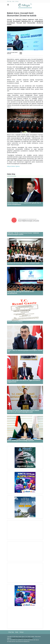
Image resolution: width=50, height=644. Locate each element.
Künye (17, 1)
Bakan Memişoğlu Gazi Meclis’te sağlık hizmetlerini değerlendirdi (24, 381)
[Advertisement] (25, 530)
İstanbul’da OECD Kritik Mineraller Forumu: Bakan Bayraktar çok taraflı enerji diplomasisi (23, 411)
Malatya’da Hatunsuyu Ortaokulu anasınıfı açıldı (23, 263)
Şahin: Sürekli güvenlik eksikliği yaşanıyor (21, 441)
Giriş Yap (9, 1)
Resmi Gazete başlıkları (15, 322)
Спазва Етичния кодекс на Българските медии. (22, 638)
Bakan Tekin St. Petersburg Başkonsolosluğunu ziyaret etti (25, 351)
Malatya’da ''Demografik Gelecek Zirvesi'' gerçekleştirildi (21, 292)
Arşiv (13, 1)
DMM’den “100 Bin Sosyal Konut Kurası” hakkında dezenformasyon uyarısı (23, 234)
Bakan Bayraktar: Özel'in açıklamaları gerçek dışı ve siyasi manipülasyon (24, 204)
